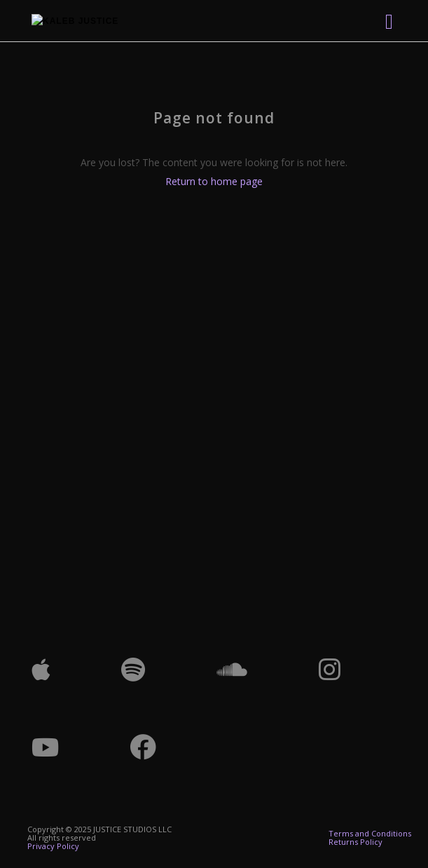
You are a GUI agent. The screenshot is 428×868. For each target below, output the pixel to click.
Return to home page (214, 181)
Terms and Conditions (370, 833)
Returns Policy (355, 842)
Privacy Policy (53, 846)
